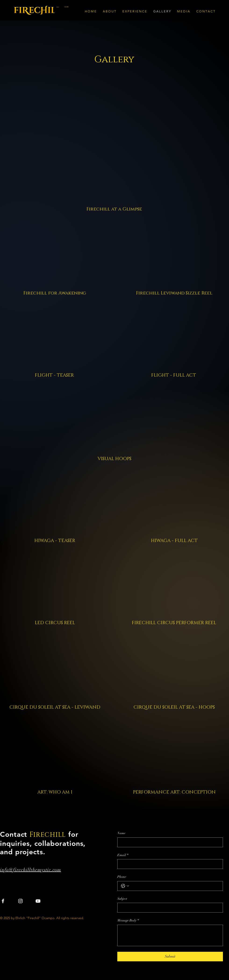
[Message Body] (170, 935)
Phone (122, 877)
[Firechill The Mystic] (47, 10)
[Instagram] (20, 901)
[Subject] (169, 908)
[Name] (169, 842)
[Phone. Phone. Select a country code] (125, 886)
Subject (122, 899)
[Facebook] (3, 901)
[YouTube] (38, 901)
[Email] (169, 864)
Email (123, 855)
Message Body (128, 920)
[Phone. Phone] (175, 886)
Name (121, 833)
